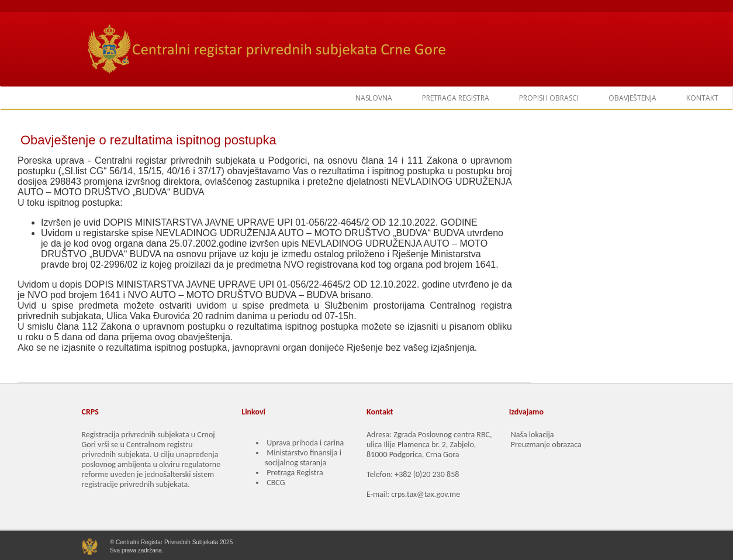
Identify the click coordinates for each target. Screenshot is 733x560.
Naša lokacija (533, 435)
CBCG (276, 483)
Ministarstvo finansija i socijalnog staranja (303, 458)
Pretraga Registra (295, 473)
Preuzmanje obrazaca (546, 445)
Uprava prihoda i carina (305, 443)
